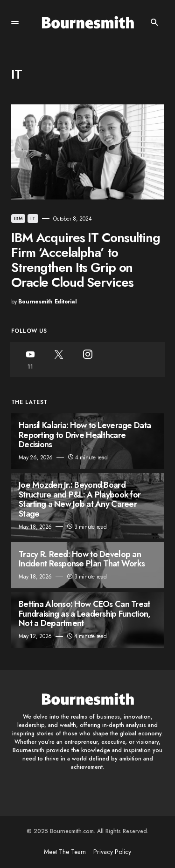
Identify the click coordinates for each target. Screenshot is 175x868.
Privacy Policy (112, 852)
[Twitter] (59, 360)
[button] (15, 22)
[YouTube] (30, 360)
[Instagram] (87, 360)
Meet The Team (65, 852)
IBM (18, 219)
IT (33, 219)
